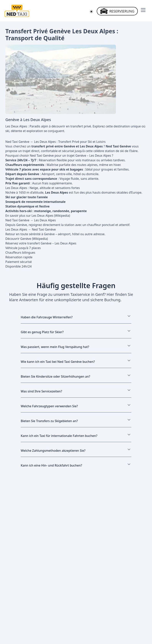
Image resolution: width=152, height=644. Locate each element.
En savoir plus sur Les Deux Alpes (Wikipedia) (38, 216)
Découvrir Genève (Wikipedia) (27, 239)
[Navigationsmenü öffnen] (143, 10)
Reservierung (117, 11)
